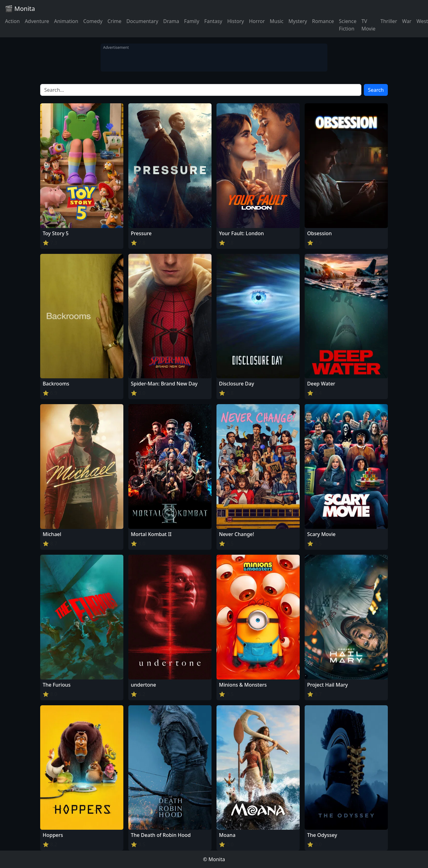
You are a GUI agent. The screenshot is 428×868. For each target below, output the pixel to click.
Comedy (93, 21)
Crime (114, 21)
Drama (171, 21)
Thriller (389, 21)
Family (192, 21)
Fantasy (213, 21)
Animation (66, 21)
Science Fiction (348, 25)
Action (12, 21)
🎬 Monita (20, 9)
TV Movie (368, 25)
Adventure (37, 21)
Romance (323, 21)
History (235, 21)
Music (277, 21)
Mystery (298, 21)
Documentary (142, 21)
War (407, 21)
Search (376, 90)
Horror (257, 21)
